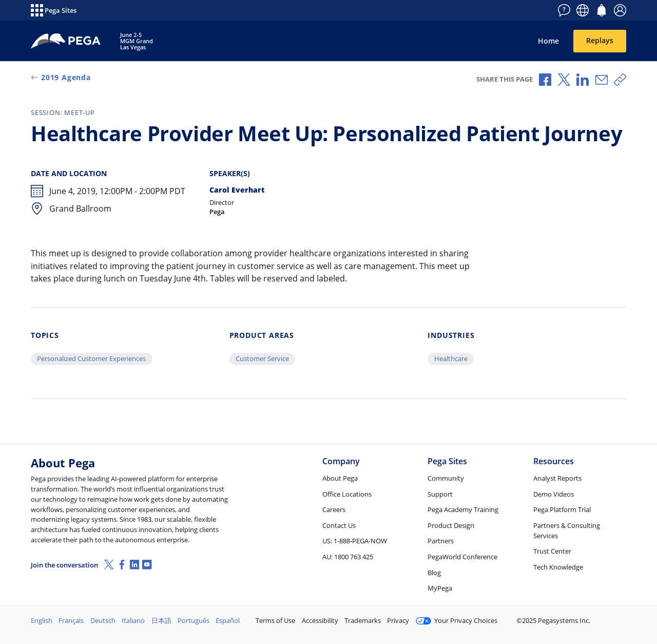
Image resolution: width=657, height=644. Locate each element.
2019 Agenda (61, 77)
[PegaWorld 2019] (66, 41)
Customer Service (262, 358)
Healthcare (451, 358)
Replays (600, 40)
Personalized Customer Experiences (91, 358)
